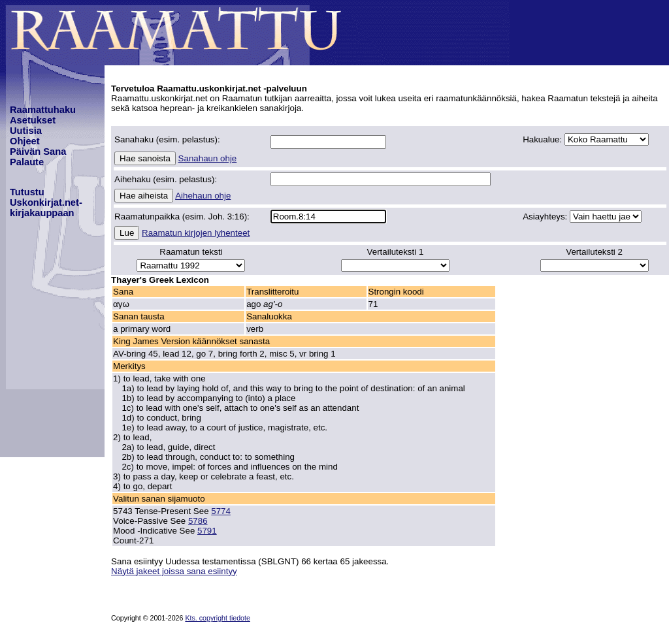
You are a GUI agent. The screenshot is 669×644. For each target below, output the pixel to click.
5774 (221, 511)
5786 (198, 521)
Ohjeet (25, 141)
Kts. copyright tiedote (218, 618)
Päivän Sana (38, 152)
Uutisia (26, 131)
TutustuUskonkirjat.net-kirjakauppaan (46, 202)
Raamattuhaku (43, 110)
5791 (207, 531)
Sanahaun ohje (208, 158)
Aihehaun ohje (203, 196)
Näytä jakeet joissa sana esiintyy (174, 571)
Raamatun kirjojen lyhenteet (196, 233)
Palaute (27, 162)
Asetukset (33, 120)
